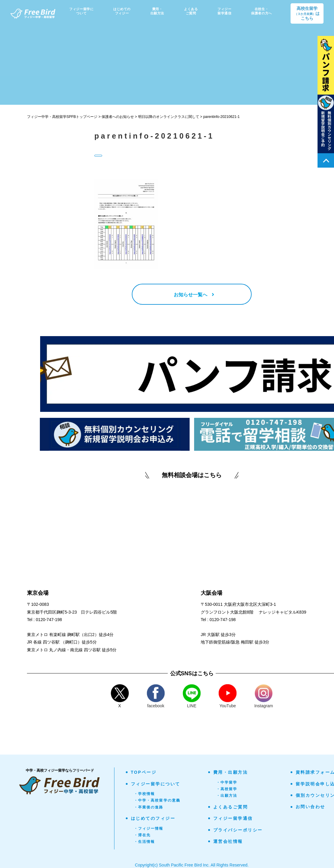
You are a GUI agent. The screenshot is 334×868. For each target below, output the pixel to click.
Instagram (264, 696)
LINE (192, 696)
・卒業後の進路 (149, 807)
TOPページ (144, 772)
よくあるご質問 (231, 807)
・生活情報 (145, 842)
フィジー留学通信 (233, 818)
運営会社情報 (228, 841)
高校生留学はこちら (307, 13)
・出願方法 (227, 796)
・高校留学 (227, 789)
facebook (156, 696)
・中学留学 (227, 782)
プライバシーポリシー (238, 830)
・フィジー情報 (149, 828)
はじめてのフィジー (153, 818)
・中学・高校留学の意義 (157, 800)
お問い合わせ (310, 807)
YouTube (228, 696)
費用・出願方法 (231, 772)
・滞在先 (142, 835)
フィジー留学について (156, 784)
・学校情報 (145, 794)
